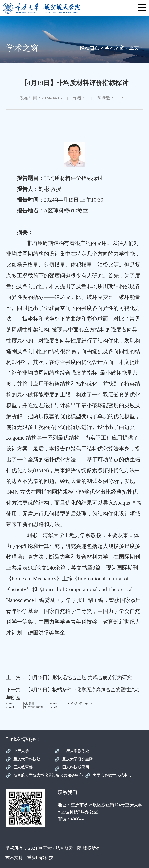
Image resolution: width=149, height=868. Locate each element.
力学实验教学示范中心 (112, 775)
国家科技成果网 (76, 767)
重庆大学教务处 (76, 751)
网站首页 (90, 48)
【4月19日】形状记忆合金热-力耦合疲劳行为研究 (79, 677)
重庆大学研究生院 (78, 759)
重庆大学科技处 (27, 759)
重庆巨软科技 (40, 858)
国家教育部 (23, 767)
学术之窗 (114, 48)
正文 (134, 48)
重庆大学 (21, 751)
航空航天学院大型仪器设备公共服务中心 (48, 775)
